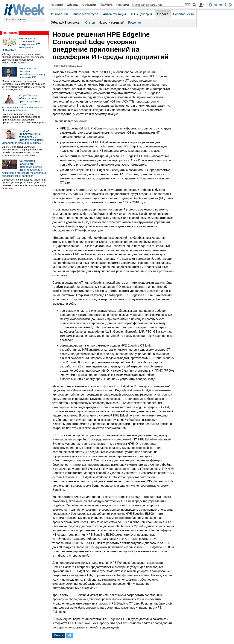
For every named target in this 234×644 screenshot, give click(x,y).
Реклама (123, 5)
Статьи (90, 23)
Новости (57, 5)
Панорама (10, 33)
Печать (59, 635)
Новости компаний (112, 23)
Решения (135, 23)
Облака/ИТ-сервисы (16, 20)
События (89, 5)
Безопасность (183, 14)
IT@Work (106, 5)
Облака (163, 14)
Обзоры (73, 5)
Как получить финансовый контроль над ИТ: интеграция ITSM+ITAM (21, 44)
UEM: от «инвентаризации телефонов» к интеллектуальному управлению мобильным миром (23, 137)
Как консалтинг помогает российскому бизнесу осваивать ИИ (32, 73)
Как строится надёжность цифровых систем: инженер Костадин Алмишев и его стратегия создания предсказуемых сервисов (24, 168)
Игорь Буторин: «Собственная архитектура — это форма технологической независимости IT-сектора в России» (22, 103)
